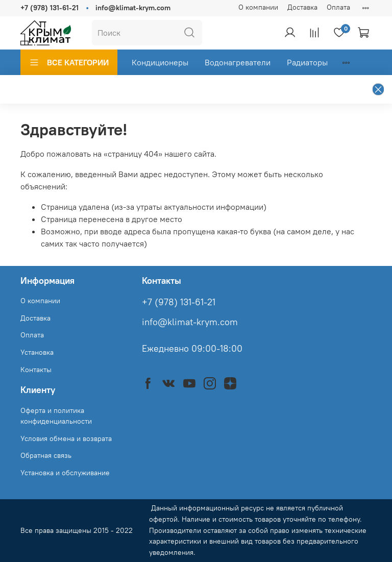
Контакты (36, 370)
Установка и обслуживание (65, 473)
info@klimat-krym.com (133, 8)
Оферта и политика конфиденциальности (56, 416)
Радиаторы (307, 62)
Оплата (338, 7)
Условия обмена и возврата (66, 438)
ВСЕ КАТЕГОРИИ (69, 62)
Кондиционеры (160, 62)
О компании (258, 7)
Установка (37, 352)
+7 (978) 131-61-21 (50, 8)
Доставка (302, 7)
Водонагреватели (238, 62)
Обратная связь (46, 455)
